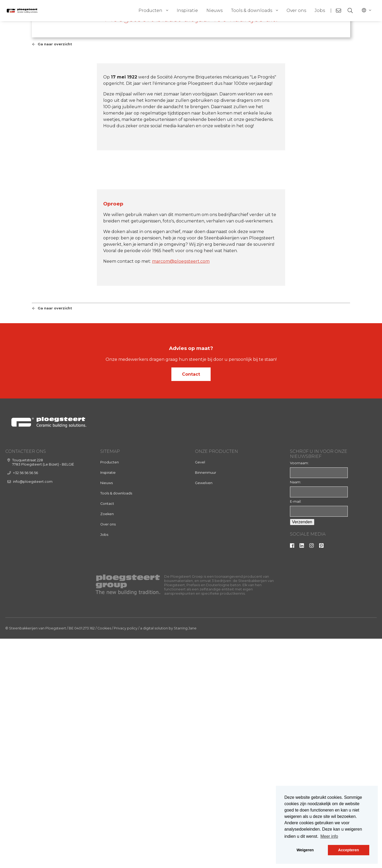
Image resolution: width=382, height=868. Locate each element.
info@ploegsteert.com (33, 711)
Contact (191, 603)
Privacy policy (126, 858)
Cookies (104, 858)
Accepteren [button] (349, 850)
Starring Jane (185, 858)
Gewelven (204, 712)
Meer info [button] (329, 836)
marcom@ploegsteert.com (181, 491)
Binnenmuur (206, 702)
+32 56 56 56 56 (25, 702)
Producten (150, 10)
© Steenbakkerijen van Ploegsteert (36, 858)
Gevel (200, 691)
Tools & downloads (252, 10)
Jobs (320, 10)
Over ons (296, 10)
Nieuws (214, 10)
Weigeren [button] (305, 850)
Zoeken (107, 743)
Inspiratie (187, 10)
